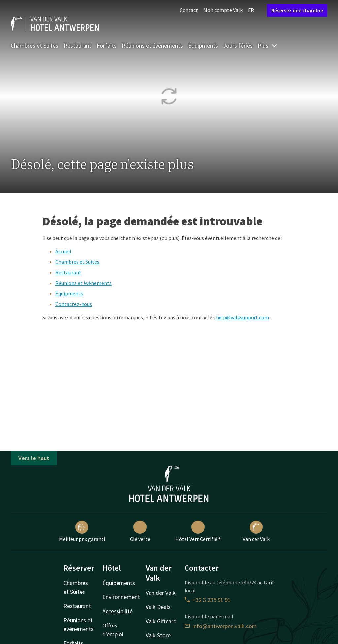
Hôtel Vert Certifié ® (198, 531)
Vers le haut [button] (34, 458)
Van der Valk (256, 531)
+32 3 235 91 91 (208, 600)
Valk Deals (158, 607)
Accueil (63, 251)
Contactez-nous (74, 304)
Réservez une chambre (297, 10)
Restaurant (78, 45)
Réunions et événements (152, 45)
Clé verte (140, 531)
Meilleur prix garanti (82, 531)
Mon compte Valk (223, 10)
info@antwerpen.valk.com (221, 626)
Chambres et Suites (34, 45)
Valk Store (158, 635)
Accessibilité (118, 611)
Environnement (121, 597)
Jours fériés (238, 45)
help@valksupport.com (242, 317)
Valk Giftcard (161, 621)
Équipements (119, 583)
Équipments (203, 45)
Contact (189, 10)
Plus (268, 45)
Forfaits (107, 45)
